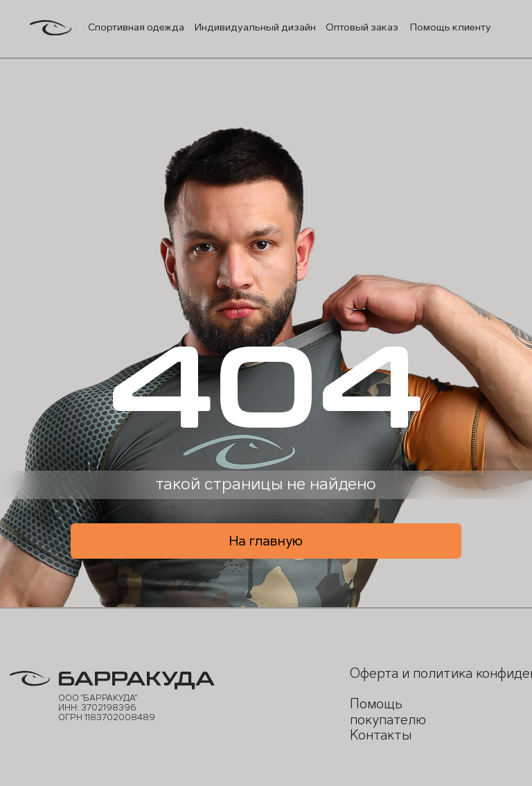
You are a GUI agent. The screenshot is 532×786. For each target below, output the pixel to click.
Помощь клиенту (451, 27)
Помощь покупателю (388, 712)
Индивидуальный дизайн (255, 27)
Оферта (374, 673)
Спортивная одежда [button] (136, 27)
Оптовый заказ (362, 27)
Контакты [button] (381, 735)
